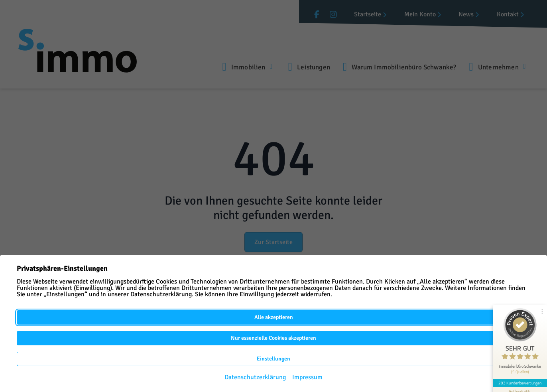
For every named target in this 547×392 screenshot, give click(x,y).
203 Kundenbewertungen (520, 383)
